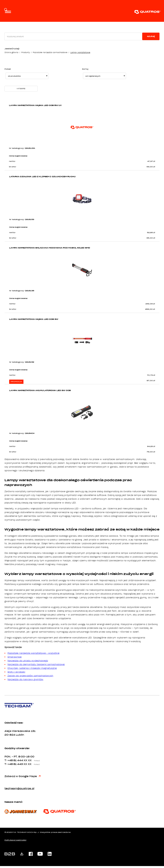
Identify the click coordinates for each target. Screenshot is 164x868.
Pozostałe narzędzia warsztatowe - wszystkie (33, 655)
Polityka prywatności (15, 842)
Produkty (26, 52)
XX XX (33, 762)
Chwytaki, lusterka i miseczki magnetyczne (32, 670)
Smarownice (15, 659)
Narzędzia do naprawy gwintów (25, 681)
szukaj (151, 36)
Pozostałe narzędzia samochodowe (50, 52)
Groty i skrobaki (16, 674)
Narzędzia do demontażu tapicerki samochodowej (36, 666)
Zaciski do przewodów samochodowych (30, 678)
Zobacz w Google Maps (22, 778)
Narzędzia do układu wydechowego (28, 663)
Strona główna (11, 52)
